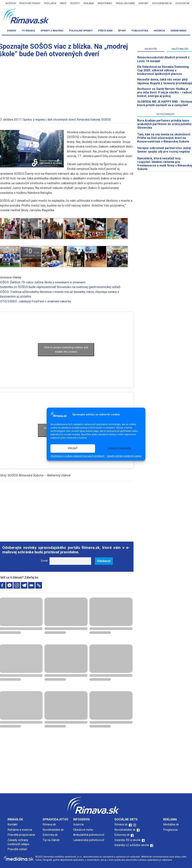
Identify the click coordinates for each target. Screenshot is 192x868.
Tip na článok (51, 840)
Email (44, 561)
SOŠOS (106, 120)
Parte (63, 3)
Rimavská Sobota (88, 120)
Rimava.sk (49, 824)
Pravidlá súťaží (17, 849)
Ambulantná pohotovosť (89, 835)
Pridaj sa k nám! (125, 3)
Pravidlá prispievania (21, 835)
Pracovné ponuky (30, 3)
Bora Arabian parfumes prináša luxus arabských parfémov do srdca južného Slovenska (164, 124)
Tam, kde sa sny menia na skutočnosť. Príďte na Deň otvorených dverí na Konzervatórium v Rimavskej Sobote (164, 138)
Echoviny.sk (182, 3)
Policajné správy (81, 31)
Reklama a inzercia (20, 830)
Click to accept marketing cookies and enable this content (66, 350)
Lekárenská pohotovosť (89, 840)
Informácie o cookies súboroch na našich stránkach (78, 456)
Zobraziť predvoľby (119, 448)
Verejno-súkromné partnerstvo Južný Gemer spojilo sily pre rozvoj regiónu (164, 150)
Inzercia (11, 3)
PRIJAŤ (73, 448)
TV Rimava (28, 31)
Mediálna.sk (171, 824)
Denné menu (178, 31)
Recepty (75, 3)
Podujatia (50, 3)
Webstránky (105, 3)
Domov (12, 31)
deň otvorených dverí (61, 120)
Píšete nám (105, 31)
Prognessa (170, 830)
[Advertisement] (66, 509)
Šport (122, 31)
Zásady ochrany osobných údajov (124, 456)
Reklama (89, 3)
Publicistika (140, 31)
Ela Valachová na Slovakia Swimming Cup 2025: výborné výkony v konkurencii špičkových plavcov (163, 70)
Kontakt (144, 3)
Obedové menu (83, 830)
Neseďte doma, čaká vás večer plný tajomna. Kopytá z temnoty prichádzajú (165, 81)
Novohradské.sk (53, 830)
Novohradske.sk (162, 3)
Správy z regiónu (52, 31)
